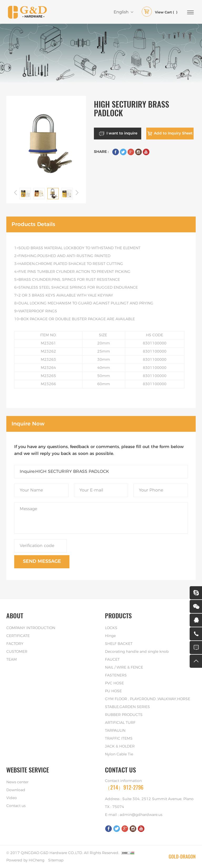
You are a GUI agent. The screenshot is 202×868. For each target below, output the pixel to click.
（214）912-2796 (124, 787)
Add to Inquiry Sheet (173, 133)
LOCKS (111, 628)
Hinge (110, 636)
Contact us (16, 806)
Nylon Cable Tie (119, 754)
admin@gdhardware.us (141, 815)
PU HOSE (113, 691)
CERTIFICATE (18, 636)
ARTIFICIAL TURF (120, 723)
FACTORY (15, 644)
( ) (160, 13)
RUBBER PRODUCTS (124, 715)
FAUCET (112, 660)
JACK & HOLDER (120, 746)
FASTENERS (116, 675)
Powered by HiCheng (25, 860)
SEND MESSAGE (42, 561)
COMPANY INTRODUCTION (31, 628)
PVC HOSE (114, 683)
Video (12, 798)
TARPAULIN (115, 731)
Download (16, 790)
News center (17, 782)
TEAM (12, 660)
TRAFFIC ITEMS (119, 739)
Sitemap (56, 860)
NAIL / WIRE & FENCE (124, 668)
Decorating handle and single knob (137, 652)
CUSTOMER (17, 652)
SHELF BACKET (119, 644)
